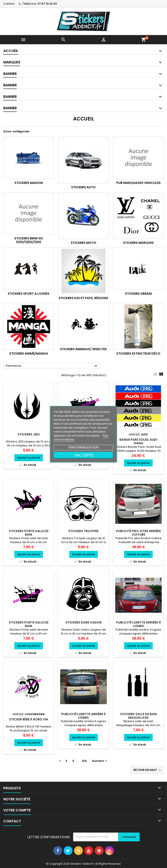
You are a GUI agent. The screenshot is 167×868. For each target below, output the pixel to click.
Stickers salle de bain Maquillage (138, 716)
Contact (9, 4)
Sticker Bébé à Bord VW (29, 719)
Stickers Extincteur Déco (138, 353)
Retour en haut (148, 770)
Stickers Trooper (83, 531)
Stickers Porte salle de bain (29, 533)
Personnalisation (83, 447)
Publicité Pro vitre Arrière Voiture (138, 533)
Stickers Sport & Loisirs (29, 294)
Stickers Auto (83, 187)
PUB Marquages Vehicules (138, 183)
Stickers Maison (29, 183)
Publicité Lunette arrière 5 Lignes (83, 716)
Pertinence (52, 366)
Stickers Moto (83, 243)
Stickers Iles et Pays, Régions (83, 298)
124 (84, 761)
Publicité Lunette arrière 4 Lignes (138, 624)
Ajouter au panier (29, 458)
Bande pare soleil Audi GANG (138, 441)
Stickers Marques (138, 243)
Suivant (100, 761)
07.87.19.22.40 (47, 4)
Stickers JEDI (29, 434)
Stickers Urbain (138, 294)
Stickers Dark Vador (83, 622)
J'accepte (83, 455)
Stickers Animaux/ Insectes (83, 349)
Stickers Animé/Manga (29, 353)
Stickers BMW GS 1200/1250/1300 (29, 240)
